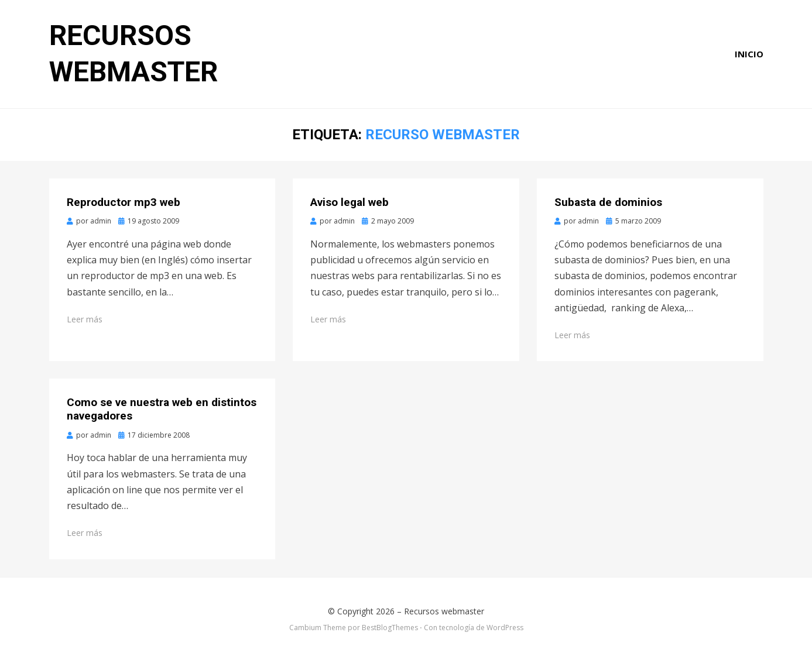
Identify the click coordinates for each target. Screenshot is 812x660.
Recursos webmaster (444, 611)
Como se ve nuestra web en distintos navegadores (162, 409)
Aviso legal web (350, 202)
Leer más (85, 319)
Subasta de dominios (608, 202)
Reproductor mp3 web (124, 202)
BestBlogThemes (390, 628)
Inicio (749, 54)
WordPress (505, 628)
